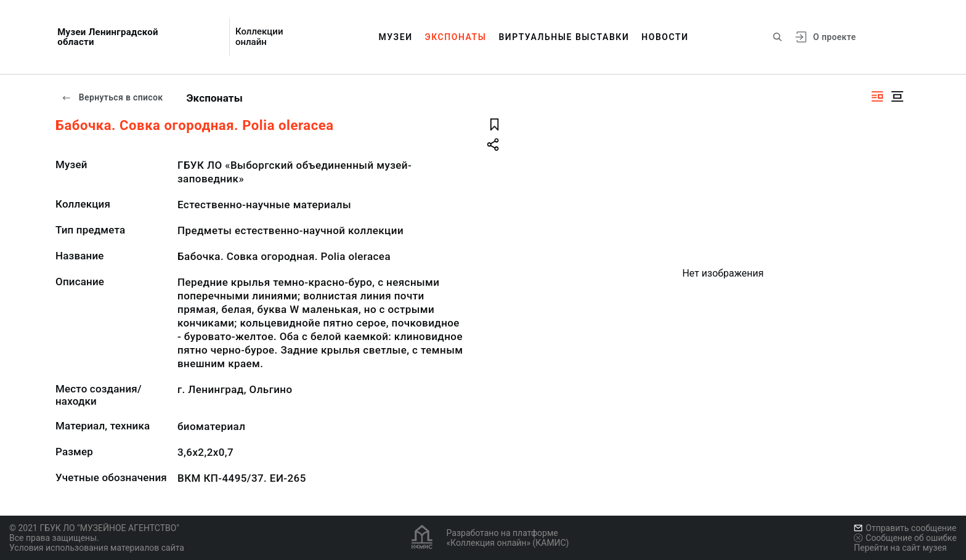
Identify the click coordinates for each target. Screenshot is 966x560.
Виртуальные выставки (564, 37)
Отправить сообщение (905, 528)
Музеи (395, 37)
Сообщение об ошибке (905, 538)
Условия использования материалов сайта (97, 548)
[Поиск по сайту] (777, 37)
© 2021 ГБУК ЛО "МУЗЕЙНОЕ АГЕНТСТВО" (94, 528)
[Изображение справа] (877, 96)
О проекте (834, 37)
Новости (665, 37)
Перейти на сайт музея (900, 548)
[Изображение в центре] (897, 96)
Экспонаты (456, 37)
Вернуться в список (112, 97)
